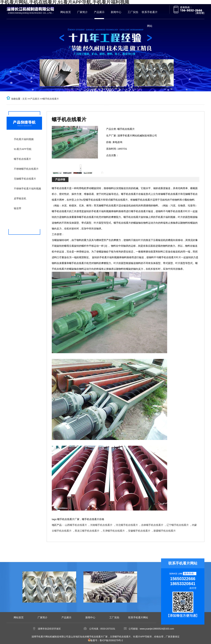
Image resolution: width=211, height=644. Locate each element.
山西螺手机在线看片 (76, 525)
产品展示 (35, 99)
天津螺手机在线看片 (114, 531)
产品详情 (60, 179)
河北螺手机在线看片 (127, 525)
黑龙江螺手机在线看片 (87, 531)
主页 (25, 99)
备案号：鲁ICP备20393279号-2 (105, 640)
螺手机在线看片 (51, 99)
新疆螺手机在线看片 (165, 531)
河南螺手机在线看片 (101, 525)
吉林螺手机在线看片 (152, 525)
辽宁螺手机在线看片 (178, 525)
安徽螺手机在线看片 (139, 531)
